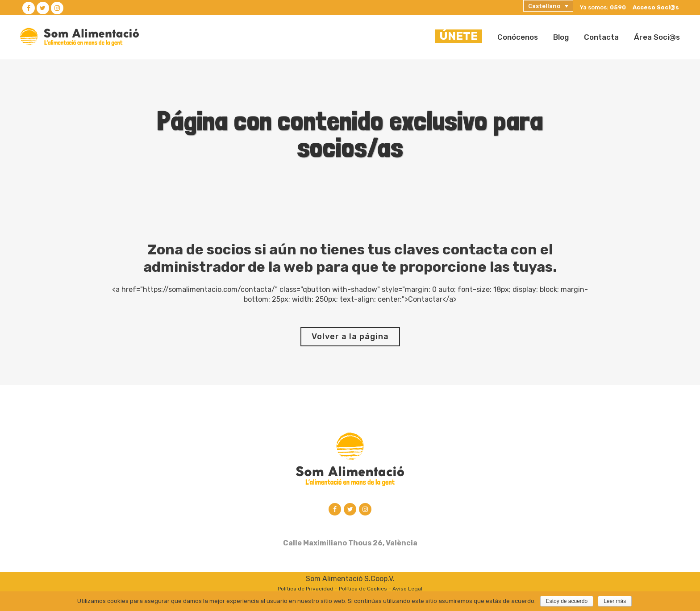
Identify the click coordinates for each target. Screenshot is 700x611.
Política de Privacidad (306, 590)
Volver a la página (350, 337)
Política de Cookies (363, 590)
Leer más (615, 601)
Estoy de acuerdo (567, 601)
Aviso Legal (407, 590)
